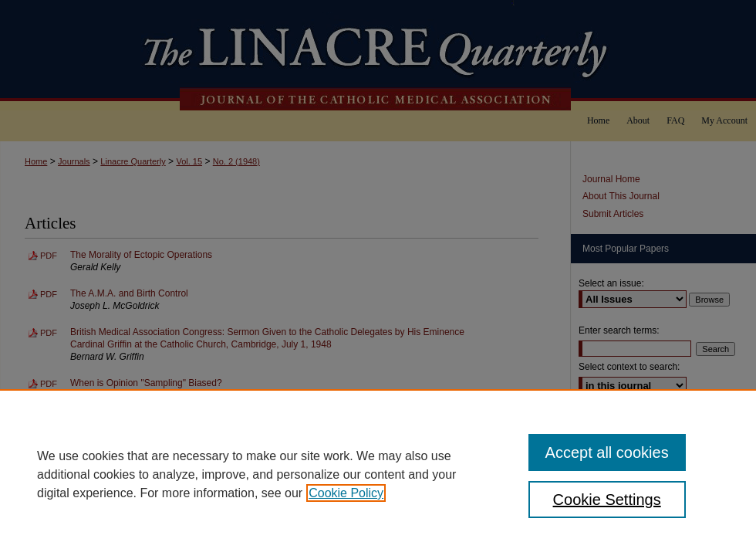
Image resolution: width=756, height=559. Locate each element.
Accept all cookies (607, 452)
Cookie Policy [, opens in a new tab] (346, 493)
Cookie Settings (607, 500)
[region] (378, 474)
